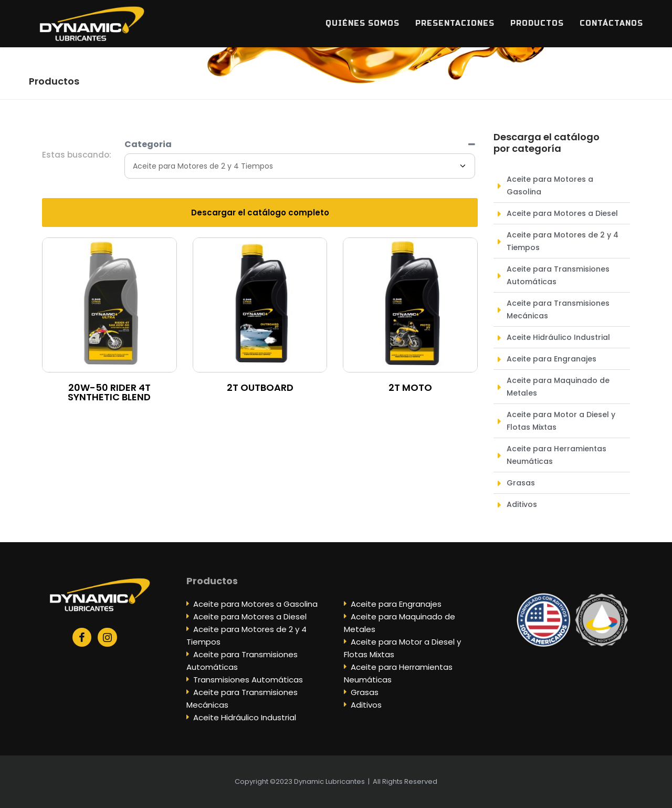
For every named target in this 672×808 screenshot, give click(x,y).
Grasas (365, 692)
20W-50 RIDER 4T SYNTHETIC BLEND (109, 392)
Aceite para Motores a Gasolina (255, 604)
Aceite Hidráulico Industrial (245, 717)
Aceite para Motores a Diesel (250, 617)
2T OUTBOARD (260, 387)
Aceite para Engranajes (396, 604)
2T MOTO (410, 387)
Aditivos (366, 705)
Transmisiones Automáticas (248, 680)
